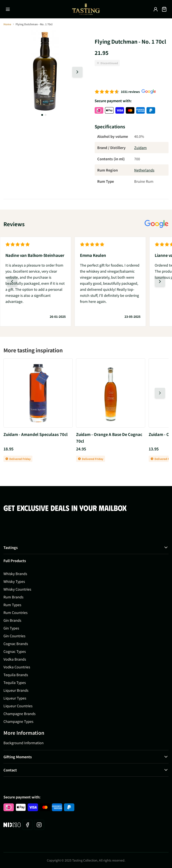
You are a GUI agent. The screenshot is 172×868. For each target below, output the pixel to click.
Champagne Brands (19, 714)
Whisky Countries (17, 589)
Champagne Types (18, 721)
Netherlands (144, 170)
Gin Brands (12, 620)
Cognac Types (15, 651)
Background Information (24, 743)
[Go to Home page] (86, 9)
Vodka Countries (17, 667)
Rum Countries (15, 612)
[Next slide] (77, 72)
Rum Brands (13, 597)
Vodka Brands (15, 659)
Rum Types (12, 605)
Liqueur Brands (16, 690)
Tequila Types (15, 682)
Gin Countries (14, 636)
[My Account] (156, 9)
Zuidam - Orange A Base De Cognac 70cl (109, 438)
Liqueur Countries (18, 706)
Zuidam (140, 148)
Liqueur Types (15, 698)
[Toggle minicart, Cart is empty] (164, 9)
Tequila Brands (16, 675)
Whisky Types (14, 581)
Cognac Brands (16, 644)
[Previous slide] (12, 281)
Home (7, 24)
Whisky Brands (15, 574)
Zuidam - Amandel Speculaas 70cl (36, 434)
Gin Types (11, 628)
